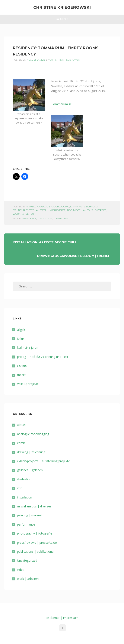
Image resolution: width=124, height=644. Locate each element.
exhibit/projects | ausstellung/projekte (39, 210)
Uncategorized (27, 560)
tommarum (61, 219)
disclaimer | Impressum (62, 618)
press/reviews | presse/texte (37, 543)
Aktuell (31, 207)
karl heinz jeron (28, 347)
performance (26, 524)
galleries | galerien (30, 470)
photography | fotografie (35, 533)
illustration (24, 479)
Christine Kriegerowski (62, 7)
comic (21, 443)
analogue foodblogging (53, 207)
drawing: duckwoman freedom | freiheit (74, 256)
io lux (21, 339)
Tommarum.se (61, 104)
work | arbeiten (23, 214)
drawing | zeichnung (84, 207)
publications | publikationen (36, 551)
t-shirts (22, 366)
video (21, 570)
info (69, 210)
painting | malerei (29, 515)
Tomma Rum (45, 219)
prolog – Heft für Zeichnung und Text (43, 357)
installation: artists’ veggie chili (44, 242)
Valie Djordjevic (28, 384)
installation (25, 497)
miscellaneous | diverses (90, 210)
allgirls (21, 330)
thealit (21, 375)
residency (30, 219)
